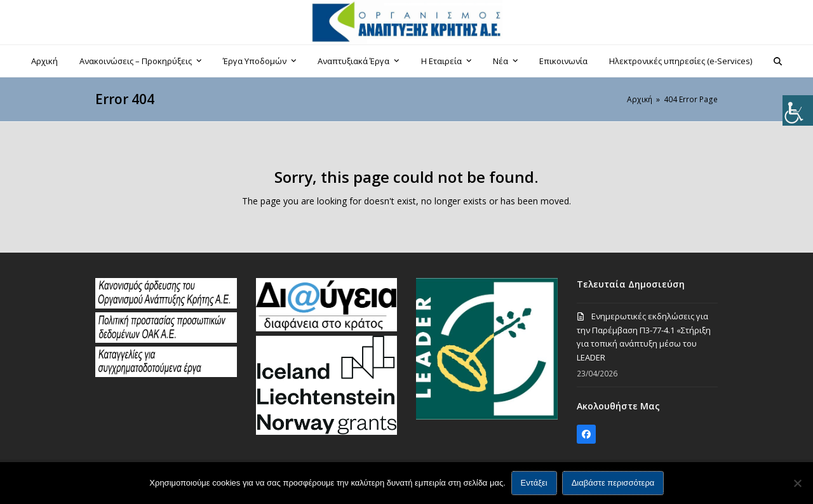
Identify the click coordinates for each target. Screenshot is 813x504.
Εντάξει (534, 483)
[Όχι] (797, 483)
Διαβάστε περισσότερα (613, 483)
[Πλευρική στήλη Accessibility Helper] (798, 110)
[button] (778, 61)
